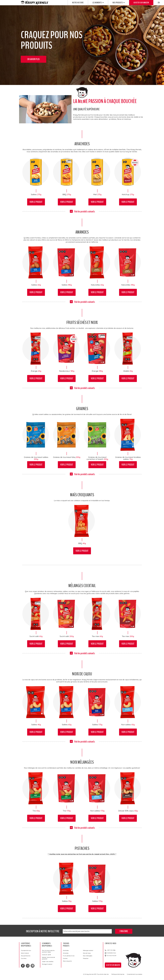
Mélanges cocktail (88, 950)
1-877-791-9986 (111, 950)
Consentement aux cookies (135, 974)
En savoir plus (33, 59)
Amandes (66, 953)
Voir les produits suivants (85, 211)
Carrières (24, 958)
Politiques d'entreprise (118, 974)
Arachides (66, 950)
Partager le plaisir (47, 964)
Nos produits (119, 3)
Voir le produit (36, 202)
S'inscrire (124, 931)
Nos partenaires (26, 956)
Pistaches (86, 958)
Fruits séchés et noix (69, 956)
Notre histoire (78, 3)
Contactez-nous (111, 953)
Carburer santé (46, 955)
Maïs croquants (67, 961)
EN (159, 3)
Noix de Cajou (87, 953)
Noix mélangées (88, 956)
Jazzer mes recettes (48, 962)
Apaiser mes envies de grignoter (48, 958)
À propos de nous (26, 950)
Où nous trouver (112, 956)
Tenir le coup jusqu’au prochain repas (48, 951)
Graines (65, 958)
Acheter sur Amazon (141, 3)
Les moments (98, 3)
